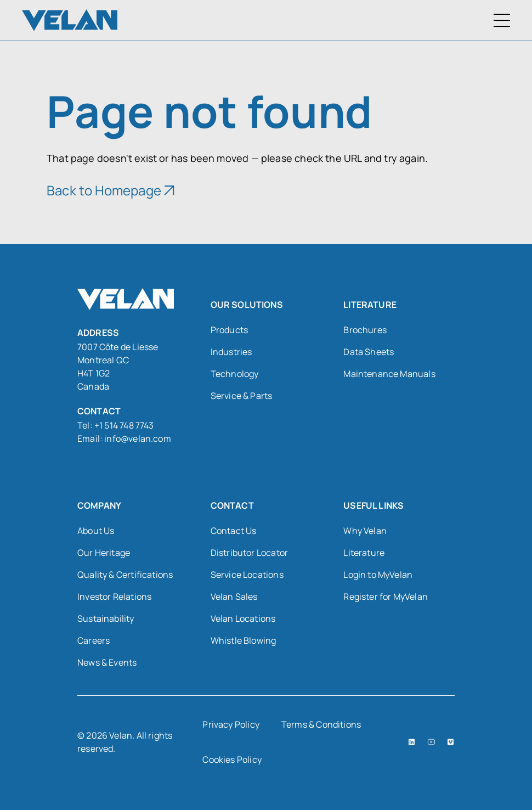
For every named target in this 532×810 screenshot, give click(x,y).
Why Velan (365, 531)
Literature (364, 553)
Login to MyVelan (378, 575)
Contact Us (234, 531)
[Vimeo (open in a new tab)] (451, 742)
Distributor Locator (249, 553)
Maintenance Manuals (389, 374)
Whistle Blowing (244, 640)
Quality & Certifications (125, 575)
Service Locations (247, 575)
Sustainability (106, 618)
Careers (94, 640)
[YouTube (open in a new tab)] (431, 742)
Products (229, 330)
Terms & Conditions (321, 724)
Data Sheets (369, 352)
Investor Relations (114, 597)
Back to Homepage (104, 190)
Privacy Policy (231, 724)
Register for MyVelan (386, 597)
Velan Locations (243, 618)
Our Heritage (104, 553)
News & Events (107, 662)
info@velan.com (138, 438)
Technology (235, 374)
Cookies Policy (232, 760)
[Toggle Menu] (502, 20)
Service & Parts (242, 396)
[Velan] (70, 20)
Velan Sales (234, 597)
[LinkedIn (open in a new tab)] (412, 742)
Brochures (365, 330)
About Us (96, 531)
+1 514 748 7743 (125, 425)
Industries (231, 352)
